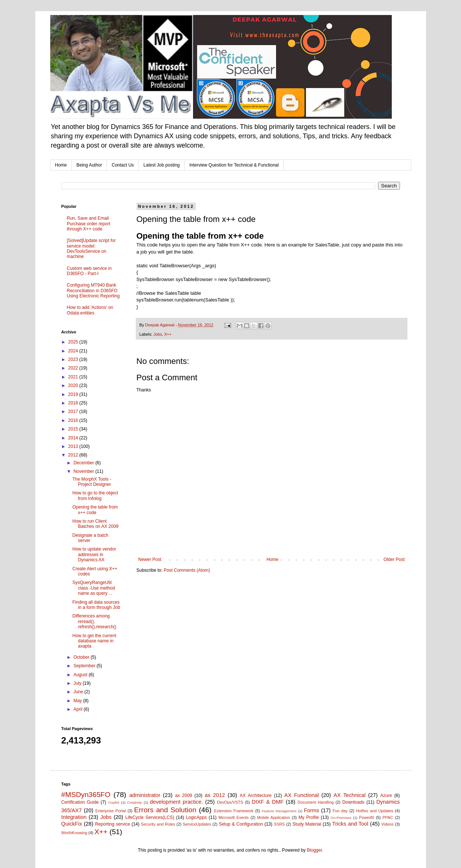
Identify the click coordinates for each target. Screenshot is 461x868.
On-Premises (341, 818)
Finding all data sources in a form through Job (96, 605)
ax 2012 (215, 795)
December (84, 463)
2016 (74, 420)
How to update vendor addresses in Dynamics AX (94, 554)
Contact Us (123, 165)
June (79, 692)
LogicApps (196, 817)
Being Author (89, 165)
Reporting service (112, 824)
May (78, 701)
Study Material (307, 824)
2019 (74, 394)
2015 (74, 429)
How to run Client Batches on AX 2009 (95, 524)
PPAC (388, 817)
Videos (388, 824)
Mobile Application (274, 817)
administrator (145, 795)
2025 (74, 342)
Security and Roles (158, 824)
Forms (312, 810)
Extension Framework (234, 811)
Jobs (158, 334)
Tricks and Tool (350, 824)
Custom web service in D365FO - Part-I (89, 271)
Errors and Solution (165, 810)
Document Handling (316, 802)
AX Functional (302, 795)
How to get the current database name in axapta (94, 641)
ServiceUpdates (197, 824)
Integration (74, 817)
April (78, 709)
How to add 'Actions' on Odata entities (90, 310)
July (78, 683)
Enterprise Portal (111, 811)
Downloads (353, 802)
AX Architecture (256, 796)
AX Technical (349, 795)
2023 (74, 359)
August (81, 675)
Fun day (340, 811)
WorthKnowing (74, 833)
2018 (74, 403)
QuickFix (72, 824)
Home (61, 165)
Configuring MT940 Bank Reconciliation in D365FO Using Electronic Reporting (93, 291)
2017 (74, 412)
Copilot (114, 802)
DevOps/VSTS (230, 802)
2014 (74, 438)
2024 (74, 351)
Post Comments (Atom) (187, 570)
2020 (74, 385)
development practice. (177, 802)
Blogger (315, 850)
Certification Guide (80, 802)
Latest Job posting (162, 165)
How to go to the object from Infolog (95, 496)
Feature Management (279, 811)
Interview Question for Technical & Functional (234, 165)
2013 (74, 446)
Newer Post (150, 559)
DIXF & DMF (268, 802)
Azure (386, 796)
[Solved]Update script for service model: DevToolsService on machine (91, 249)
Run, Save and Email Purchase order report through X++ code (89, 224)
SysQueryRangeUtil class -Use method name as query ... (93, 588)
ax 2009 (183, 796)
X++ (168, 334)
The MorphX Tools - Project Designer (92, 482)
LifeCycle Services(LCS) (150, 817)
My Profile (309, 817)
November (84, 471)
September (85, 666)
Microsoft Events (233, 817)
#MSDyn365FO (86, 795)
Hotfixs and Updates (375, 811)
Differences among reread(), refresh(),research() (94, 621)
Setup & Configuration (241, 824)
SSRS (279, 824)
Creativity (135, 802)
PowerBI (367, 817)
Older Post (394, 559)
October (82, 657)
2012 (74, 455)
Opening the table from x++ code (95, 510)
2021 (74, 377)
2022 (74, 368)
